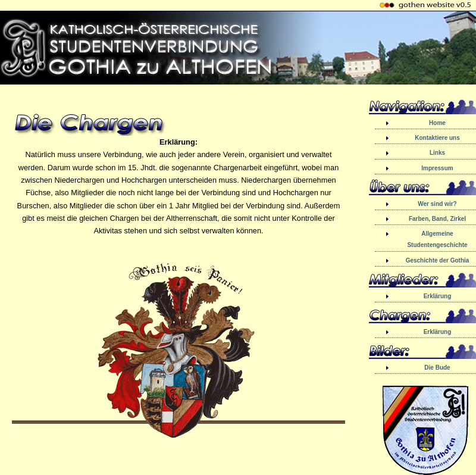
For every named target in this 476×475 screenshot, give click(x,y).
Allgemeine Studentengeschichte (437, 239)
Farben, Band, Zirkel (437, 219)
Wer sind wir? (437, 204)
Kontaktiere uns (437, 138)
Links (437, 153)
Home (437, 123)
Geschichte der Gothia (438, 260)
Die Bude (437, 368)
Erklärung (438, 296)
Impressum (437, 168)
